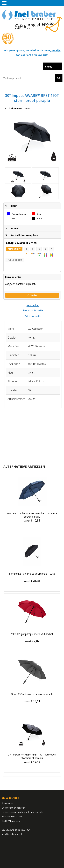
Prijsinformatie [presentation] (33, 316)
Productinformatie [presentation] (33, 310)
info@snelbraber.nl (12, 834)
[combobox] (28, 78)
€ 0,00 (49, 67)
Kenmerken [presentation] (33, 305)
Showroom (7, 803)
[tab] (33, 305)
